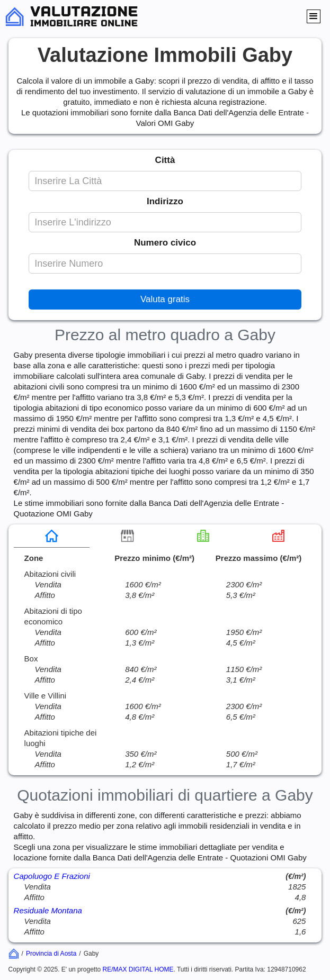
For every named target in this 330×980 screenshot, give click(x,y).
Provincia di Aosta (51, 954)
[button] (314, 16)
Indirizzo (165, 201)
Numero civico (165, 243)
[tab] (52, 536)
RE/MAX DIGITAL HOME (138, 969)
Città (165, 160)
